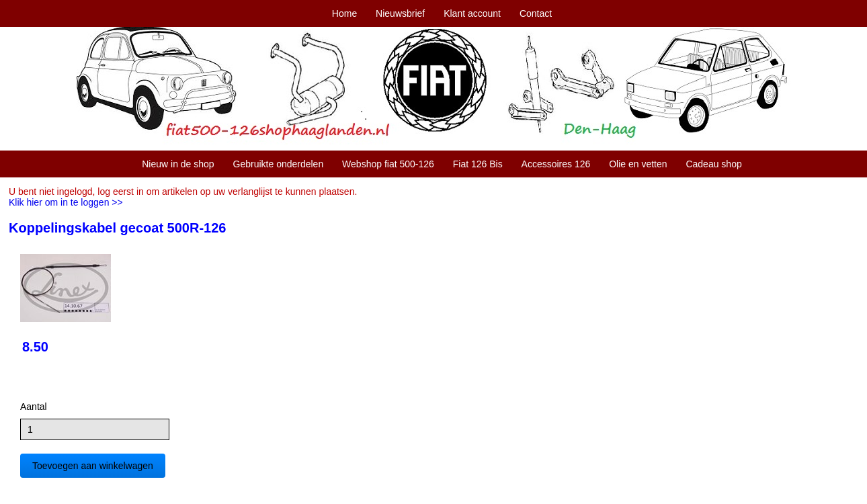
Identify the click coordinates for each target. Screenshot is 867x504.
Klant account (472, 13)
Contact (536, 13)
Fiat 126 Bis (478, 164)
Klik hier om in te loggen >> (66, 202)
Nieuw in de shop (178, 164)
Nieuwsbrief (400, 13)
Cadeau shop (713, 164)
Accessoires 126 (556, 164)
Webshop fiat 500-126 (388, 164)
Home (344, 13)
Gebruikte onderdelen (279, 164)
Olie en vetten (638, 164)
